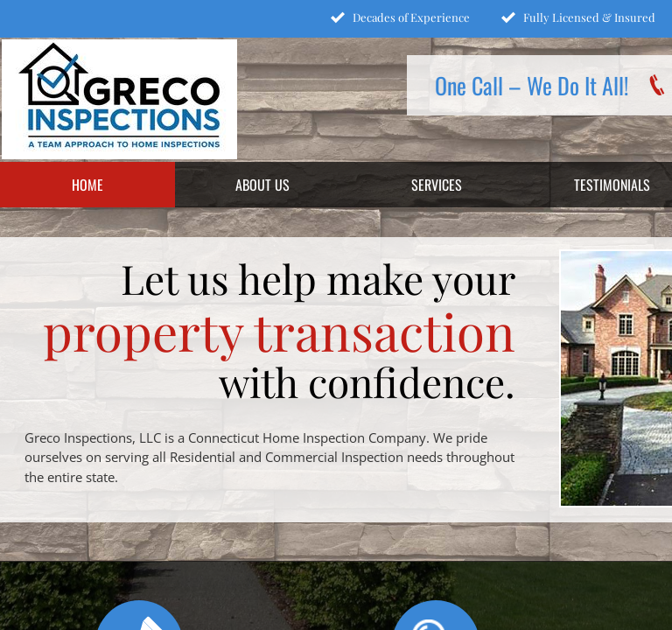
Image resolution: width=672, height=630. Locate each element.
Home (87, 185)
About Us (262, 185)
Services (437, 185)
